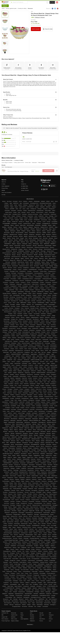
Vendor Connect (25, 190)
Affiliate (3, 190)
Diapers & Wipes (15, 621)
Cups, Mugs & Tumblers (7, 163)
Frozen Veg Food (6, 621)
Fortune (51, 619)
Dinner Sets (28, 163)
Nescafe (41, 613)
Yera (32, 11)
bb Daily (3, 195)
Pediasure (51, 615)
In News (3, 184)
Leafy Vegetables (24, 619)
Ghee (22, 613)
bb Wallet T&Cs (25, 188)
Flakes (22, 615)
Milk (3, 615)
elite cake (42, 615)
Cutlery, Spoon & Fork (19, 163)
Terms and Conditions (7, 193)
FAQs (22, 182)
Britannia (32, 619)
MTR (50, 613)
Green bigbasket (5, 186)
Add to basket (36, 29)
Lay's (50, 621)
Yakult (50, 617)
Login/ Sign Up (52, 2)
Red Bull (32, 615)
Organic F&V (5, 617)
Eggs (22, 617)
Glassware (35, 163)
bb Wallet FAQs (25, 186)
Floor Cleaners (5, 619)
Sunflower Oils (5, 613)
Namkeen (13, 617)
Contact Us (24, 184)
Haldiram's (32, 621)
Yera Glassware (9, 167)
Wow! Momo (42, 619)
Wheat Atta (14, 613)
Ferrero (41, 621)
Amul (31, 613)
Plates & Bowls (42, 163)
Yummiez (32, 617)
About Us (4, 182)
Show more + (30, 624)
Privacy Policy (5, 188)
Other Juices (14, 619)
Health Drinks (14, 615)
